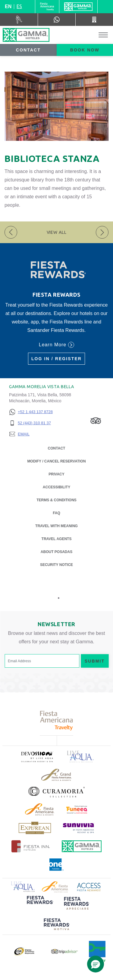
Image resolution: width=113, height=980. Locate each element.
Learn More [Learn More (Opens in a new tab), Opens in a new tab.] (56, 345)
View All (57, 232)
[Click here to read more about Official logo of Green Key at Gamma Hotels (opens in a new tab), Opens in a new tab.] (97, 951)
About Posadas (56, 551)
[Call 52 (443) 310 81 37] (94, 20)
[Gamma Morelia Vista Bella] (26, 35)
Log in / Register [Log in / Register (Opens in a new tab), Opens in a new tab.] (56, 359)
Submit (95, 661)
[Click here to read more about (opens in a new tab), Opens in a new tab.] (37, 757)
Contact (28, 50)
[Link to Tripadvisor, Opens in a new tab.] (96, 420)
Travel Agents (57, 539)
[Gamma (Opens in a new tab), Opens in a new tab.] (47, 7)
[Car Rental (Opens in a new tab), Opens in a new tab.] (19, 20)
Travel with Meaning (56, 526)
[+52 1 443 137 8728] (31, 412)
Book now (85, 50)
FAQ (56, 513)
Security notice (56, 565)
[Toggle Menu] (103, 35)
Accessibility (56, 487)
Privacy (56, 474)
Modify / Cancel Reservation (56, 461)
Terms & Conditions (56, 500)
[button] (96, 964)
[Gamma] (78, 7)
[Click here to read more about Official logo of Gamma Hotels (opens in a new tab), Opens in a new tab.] (82, 846)
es (19, 6)
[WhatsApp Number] (57, 20)
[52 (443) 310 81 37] (31, 423)
